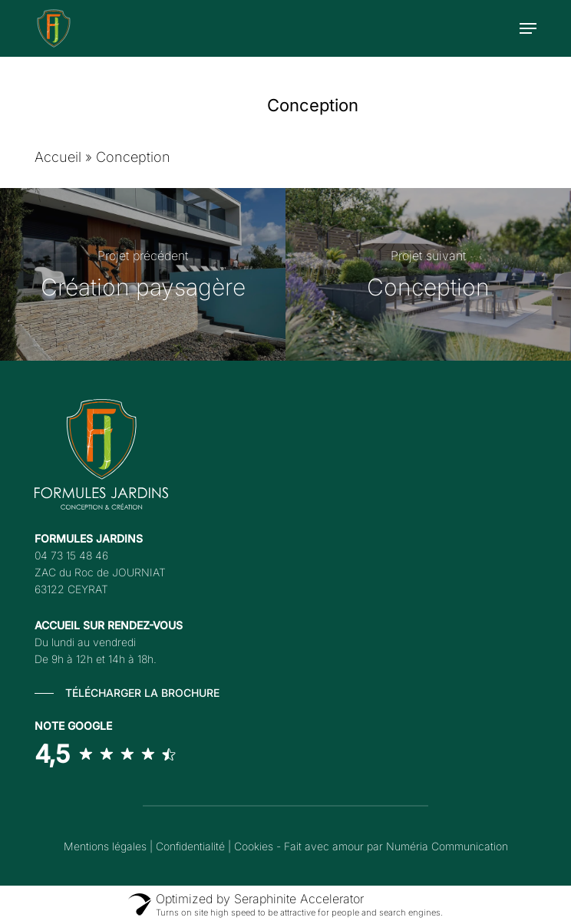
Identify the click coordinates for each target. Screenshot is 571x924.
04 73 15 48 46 (71, 555)
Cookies (254, 846)
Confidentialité (190, 846)
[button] (528, 28)
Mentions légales (105, 846)
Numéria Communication (447, 846)
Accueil (58, 157)
